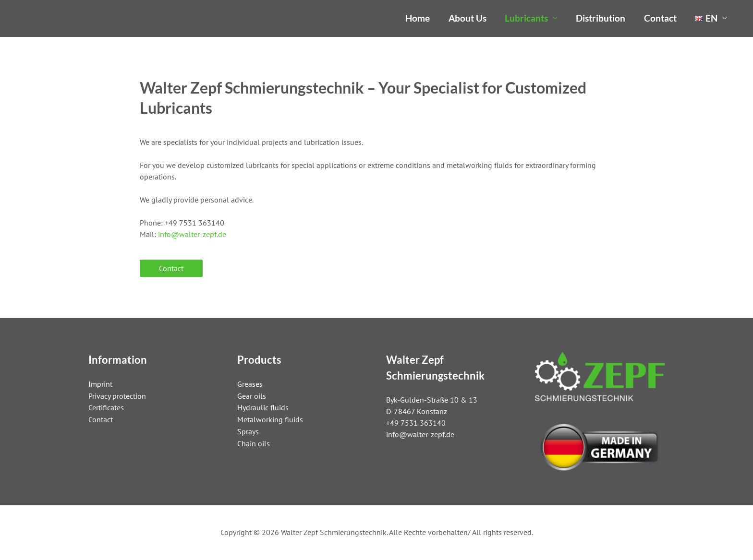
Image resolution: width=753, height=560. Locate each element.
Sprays (248, 429)
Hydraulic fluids (263, 406)
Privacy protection (117, 395)
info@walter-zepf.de (192, 234)
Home (418, 18)
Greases (250, 383)
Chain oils (254, 441)
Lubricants (526, 18)
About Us (468, 18)
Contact (660, 18)
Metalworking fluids (270, 418)
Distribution (601, 18)
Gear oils (252, 395)
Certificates (106, 406)
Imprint (100, 383)
